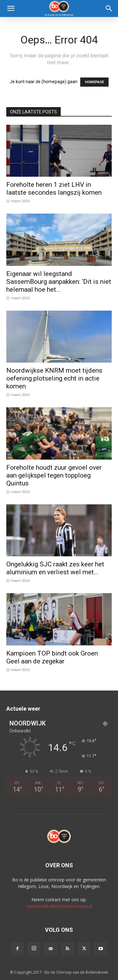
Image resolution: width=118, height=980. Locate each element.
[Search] (109, 9)
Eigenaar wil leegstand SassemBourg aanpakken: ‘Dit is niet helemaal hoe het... (59, 282)
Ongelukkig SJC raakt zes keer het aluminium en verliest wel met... (55, 568)
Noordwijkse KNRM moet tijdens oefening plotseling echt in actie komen (54, 378)
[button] (11, 9)
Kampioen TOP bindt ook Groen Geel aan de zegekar (52, 657)
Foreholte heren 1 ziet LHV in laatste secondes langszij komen (54, 189)
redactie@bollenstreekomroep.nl (59, 906)
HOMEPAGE (94, 82)
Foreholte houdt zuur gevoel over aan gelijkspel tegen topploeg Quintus (54, 475)
